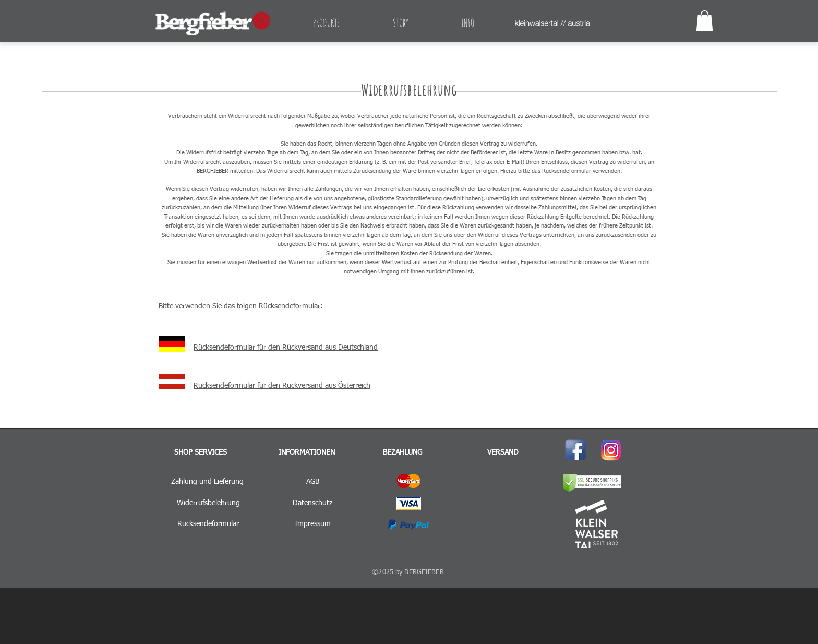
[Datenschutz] (312, 504)
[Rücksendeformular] (208, 524)
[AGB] (312, 482)
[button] (705, 21)
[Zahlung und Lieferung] (207, 482)
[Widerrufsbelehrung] (208, 504)
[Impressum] (312, 524)
